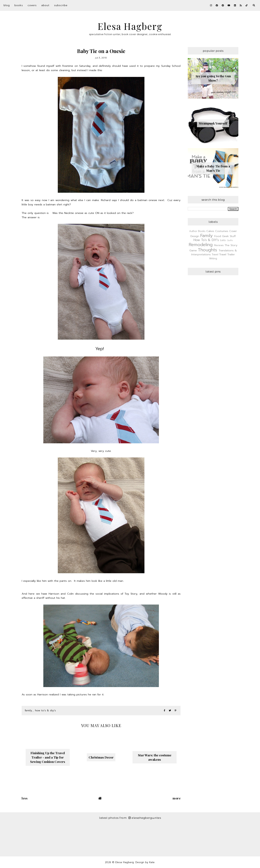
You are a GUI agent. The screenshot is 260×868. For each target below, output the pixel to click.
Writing (213, 258)
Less (25, 798)
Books (19, 5)
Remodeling (201, 245)
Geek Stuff (229, 236)
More (177, 798)
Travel (215, 255)
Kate (152, 862)
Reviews (219, 245)
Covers (32, 5)
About (45, 5)
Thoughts (207, 250)
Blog (7, 5)
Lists (223, 240)
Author (193, 231)
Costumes (222, 231)
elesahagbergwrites (145, 818)
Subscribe (61, 5)
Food (218, 236)
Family (28, 710)
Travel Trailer (227, 254)
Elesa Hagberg (130, 26)
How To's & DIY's (45, 710)
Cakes (210, 231)
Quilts (230, 240)
